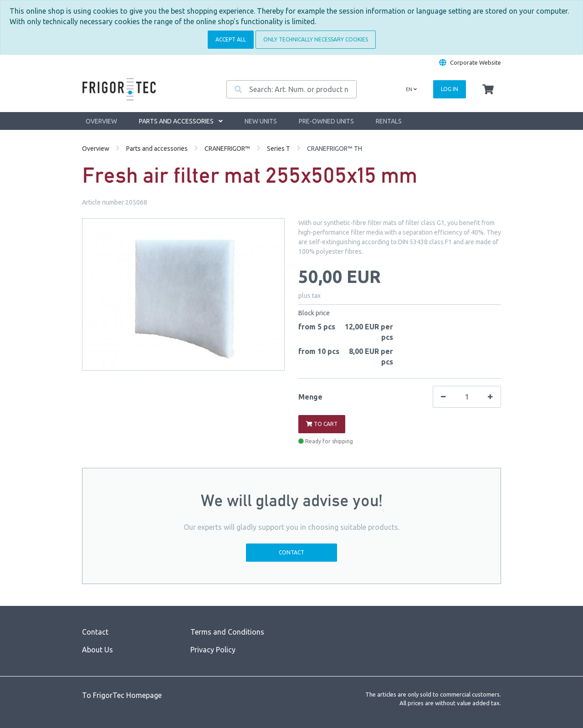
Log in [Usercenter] (450, 89)
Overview (101, 121)
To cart (322, 424)
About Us (97, 650)
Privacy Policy (213, 650)
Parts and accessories (181, 121)
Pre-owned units (326, 121)
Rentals (389, 121)
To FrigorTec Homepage (122, 695)
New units (261, 121)
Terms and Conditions (227, 632)
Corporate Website (476, 62)
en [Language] (411, 89)
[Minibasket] (488, 90)
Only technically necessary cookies (316, 39)
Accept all (231, 39)
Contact (291, 552)
